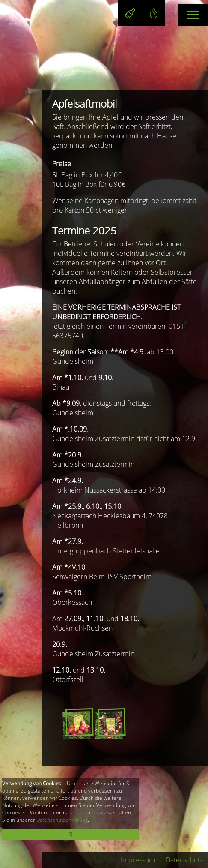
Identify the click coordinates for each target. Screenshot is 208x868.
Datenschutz (184, 860)
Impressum (138, 860)
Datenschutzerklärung (62, 820)
